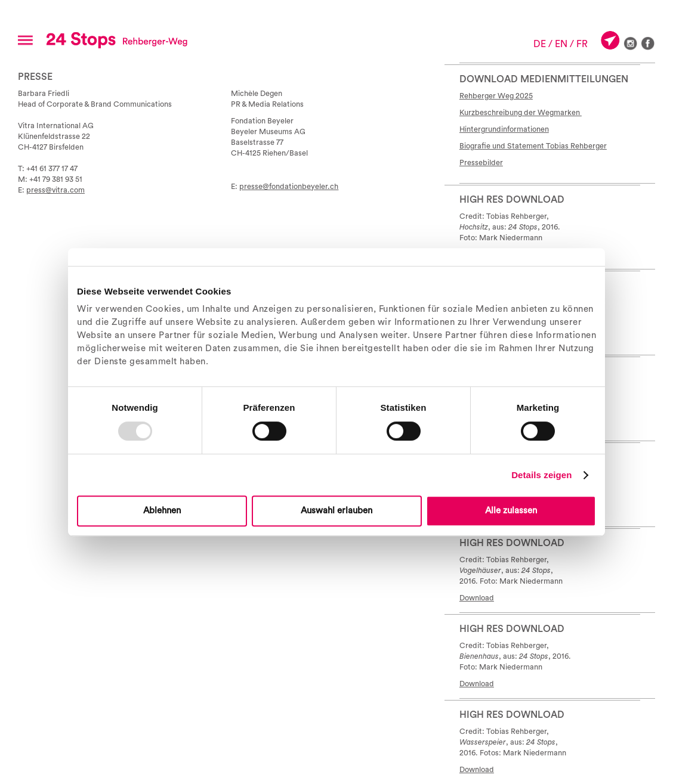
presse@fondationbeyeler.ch (289, 187)
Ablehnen (162, 511)
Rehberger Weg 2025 (496, 96)
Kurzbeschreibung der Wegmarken (521, 113)
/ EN (558, 44)
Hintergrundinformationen (504, 129)
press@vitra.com (55, 190)
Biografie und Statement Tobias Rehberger (533, 146)
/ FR (579, 44)
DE (540, 44)
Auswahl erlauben (336, 511)
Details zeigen (541, 475)
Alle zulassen (511, 511)
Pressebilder (481, 163)
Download (477, 598)
